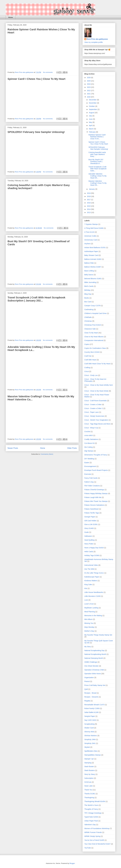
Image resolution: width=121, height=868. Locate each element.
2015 (89, 206)
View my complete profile (94, 42)
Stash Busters (90, 770)
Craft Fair (88, 356)
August (92, 113)
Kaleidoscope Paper (92, 577)
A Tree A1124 (89, 232)
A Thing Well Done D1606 (94, 228)
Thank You (88, 790)
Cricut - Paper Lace (92, 412)
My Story (88, 647)
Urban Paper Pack (91, 821)
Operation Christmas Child (94, 670)
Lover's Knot (89, 604)
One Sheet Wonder (91, 666)
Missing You (89, 623)
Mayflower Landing (91, 608)
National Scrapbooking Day (94, 650)
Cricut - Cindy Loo (91, 375)
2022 (89, 91)
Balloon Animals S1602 (93, 259)
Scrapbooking (89, 724)
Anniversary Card (91, 240)
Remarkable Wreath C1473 (94, 705)
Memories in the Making (93, 616)
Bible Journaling (90, 282)
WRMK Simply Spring (92, 836)
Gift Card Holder (90, 521)
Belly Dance (89, 275)
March (91, 129)
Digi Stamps (89, 451)
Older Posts (72, 448)
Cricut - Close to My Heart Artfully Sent (99, 385)
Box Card (88, 302)
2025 (89, 81)
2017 (89, 200)
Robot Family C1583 (92, 708)
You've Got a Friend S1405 (94, 840)
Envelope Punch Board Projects (96, 470)
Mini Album (88, 619)
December (93, 100)
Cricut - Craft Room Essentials (95, 401)
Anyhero (87, 244)
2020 (89, 97)
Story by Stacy (90, 774)
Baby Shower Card (91, 255)
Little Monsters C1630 (92, 596)
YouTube (88, 848)
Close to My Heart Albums (94, 337)
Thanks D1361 (90, 794)
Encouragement (90, 466)
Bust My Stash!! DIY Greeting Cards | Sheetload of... (96, 162)
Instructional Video (91, 565)
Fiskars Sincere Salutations (94, 505)
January (92, 189)
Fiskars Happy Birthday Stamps (96, 493)
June (91, 119)
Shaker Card (89, 728)
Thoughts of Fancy (91, 809)
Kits (86, 588)
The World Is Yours (91, 805)
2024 (89, 84)
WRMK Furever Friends (93, 832)
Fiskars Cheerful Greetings (94, 490)
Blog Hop (88, 294)
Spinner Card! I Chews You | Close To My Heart (36, 79)
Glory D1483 (89, 528)
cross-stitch (89, 435)
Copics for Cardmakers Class (95, 348)
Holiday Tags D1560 (92, 555)
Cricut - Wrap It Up (91, 428)
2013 (89, 212)
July (91, 116)
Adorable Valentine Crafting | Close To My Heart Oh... (97, 176)
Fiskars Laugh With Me (93, 497)
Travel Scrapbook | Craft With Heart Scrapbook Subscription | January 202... (36, 299)
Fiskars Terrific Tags (92, 513)
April (91, 125)
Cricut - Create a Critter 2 (94, 408)
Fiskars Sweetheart (91, 509)
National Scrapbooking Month (95, 654)
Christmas (88, 321)
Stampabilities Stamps (93, 755)
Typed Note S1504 (91, 817)
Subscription (89, 778)
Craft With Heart (90, 360)
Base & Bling (89, 271)
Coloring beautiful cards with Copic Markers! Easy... (97, 154)
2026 (89, 78)
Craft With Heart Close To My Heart (97, 364)
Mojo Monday (89, 627)
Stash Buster (89, 766)
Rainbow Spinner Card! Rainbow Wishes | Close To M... (97, 137)
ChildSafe (88, 317)
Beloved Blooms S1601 (93, 279)
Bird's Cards (89, 286)
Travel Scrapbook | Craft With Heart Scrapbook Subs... (97, 169)
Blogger (72, 863)
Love (86, 600)
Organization (89, 677)
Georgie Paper (90, 517)
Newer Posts (13, 448)
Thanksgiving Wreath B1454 (95, 801)
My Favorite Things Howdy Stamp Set (98, 635)
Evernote (88, 474)
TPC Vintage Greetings (93, 813)
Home (11, 17)
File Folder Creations (92, 486)
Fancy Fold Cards (91, 478)
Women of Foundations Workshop (97, 828)
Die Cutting (88, 447)
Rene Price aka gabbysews (97, 39)
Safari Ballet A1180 (91, 712)
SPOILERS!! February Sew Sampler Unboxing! (36, 132)
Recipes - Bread (90, 693)
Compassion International (94, 340)
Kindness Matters (91, 581)
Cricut (87, 371)
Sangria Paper (90, 716)
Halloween (88, 536)
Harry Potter (89, 544)
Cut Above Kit (89, 443)
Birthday (87, 290)
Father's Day (89, 482)
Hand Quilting (89, 540)
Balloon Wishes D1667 (93, 267)
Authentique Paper (91, 251)
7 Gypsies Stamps (91, 224)
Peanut (87, 681)
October (92, 106)
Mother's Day (89, 631)
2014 (89, 209)
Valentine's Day (90, 825)
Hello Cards (89, 552)
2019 (89, 193)
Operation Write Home (93, 674)
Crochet (87, 432)
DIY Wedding (89, 459)
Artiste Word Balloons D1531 (95, 248)
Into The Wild (89, 569)
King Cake (88, 584)
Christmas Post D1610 (93, 325)
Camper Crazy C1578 (92, 306)
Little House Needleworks (94, 592)
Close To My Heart (91, 333)
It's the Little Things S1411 (94, 573)
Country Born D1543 (92, 352)
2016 (89, 203)
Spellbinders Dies (91, 751)
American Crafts (90, 236)
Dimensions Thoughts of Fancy (96, 455)
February (92, 132)
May (91, 122)
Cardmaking (89, 309)
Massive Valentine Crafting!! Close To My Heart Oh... (97, 183)
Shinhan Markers (91, 736)
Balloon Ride (89, 263)
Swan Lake (88, 786)
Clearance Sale (90, 329)
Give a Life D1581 (91, 524)
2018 (89, 196)
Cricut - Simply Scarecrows (94, 416)
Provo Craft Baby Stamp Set (95, 685)
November (93, 103)
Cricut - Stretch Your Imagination (96, 420)
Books (87, 298)
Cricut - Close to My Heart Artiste (96, 391)
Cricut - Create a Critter (93, 404)
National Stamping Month (94, 658)
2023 (89, 87)
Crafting (87, 368)
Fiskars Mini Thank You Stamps (96, 501)
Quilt (86, 689)
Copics (87, 344)
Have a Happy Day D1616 (94, 548)
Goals (87, 532)
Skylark (87, 747)
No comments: (48, 72)
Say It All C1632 (90, 720)
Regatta (87, 701)
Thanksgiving (89, 798)
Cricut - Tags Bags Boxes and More (97, 424)
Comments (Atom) (47, 454)
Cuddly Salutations (91, 439)
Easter (87, 463)
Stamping (88, 763)
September (93, 109)
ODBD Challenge (91, 662)
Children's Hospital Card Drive (95, 313)
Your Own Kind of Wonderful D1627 (97, 844)
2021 (89, 94)
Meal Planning (90, 612)
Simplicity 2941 (90, 743)
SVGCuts (88, 782)
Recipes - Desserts (91, 697)
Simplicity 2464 (90, 739)
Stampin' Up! (89, 759)
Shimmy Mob (89, 732)
